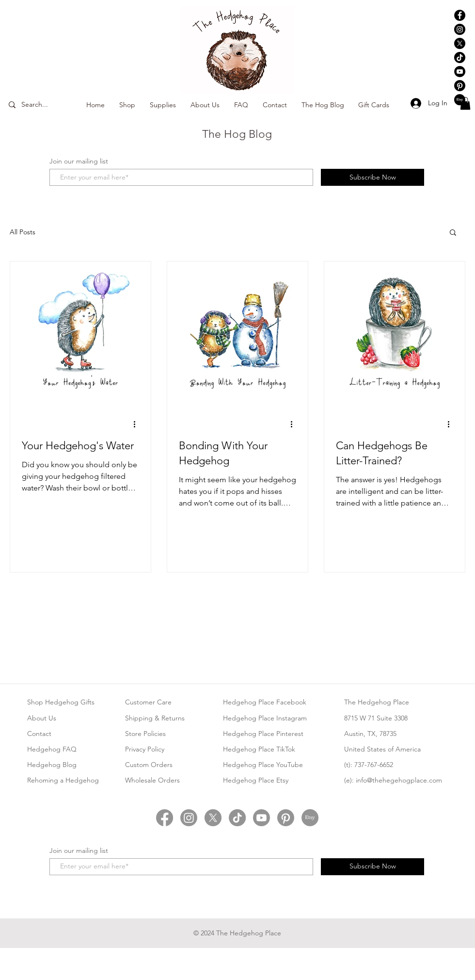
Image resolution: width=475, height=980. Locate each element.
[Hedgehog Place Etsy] (460, 100)
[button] (465, 103)
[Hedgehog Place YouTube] (460, 72)
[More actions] (138, 424)
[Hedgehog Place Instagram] (460, 29)
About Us (42, 718)
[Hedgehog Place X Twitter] (460, 43)
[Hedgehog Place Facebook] (460, 15)
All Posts (23, 232)
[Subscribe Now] (372, 177)
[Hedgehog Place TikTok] (460, 57)
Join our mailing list (79, 161)
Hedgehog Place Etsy (256, 780)
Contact (39, 734)
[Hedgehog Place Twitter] (213, 818)
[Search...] (47, 105)
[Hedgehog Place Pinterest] (460, 86)
